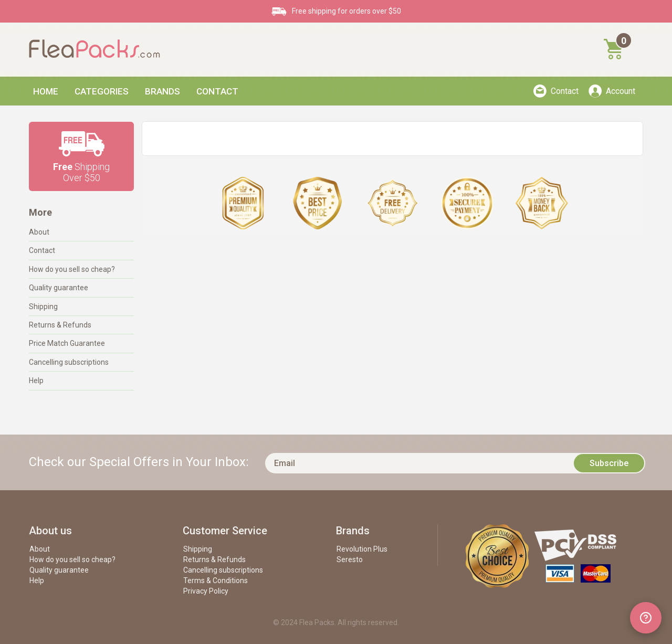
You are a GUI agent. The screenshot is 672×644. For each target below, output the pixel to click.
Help (36, 381)
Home (46, 91)
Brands (162, 91)
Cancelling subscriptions (69, 362)
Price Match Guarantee (67, 343)
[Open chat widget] (646, 618)
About (39, 232)
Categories (102, 91)
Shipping (43, 307)
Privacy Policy (206, 591)
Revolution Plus (362, 549)
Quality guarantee (59, 288)
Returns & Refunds (60, 325)
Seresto (350, 559)
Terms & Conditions (216, 580)
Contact (217, 91)
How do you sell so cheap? (72, 269)
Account (621, 91)
